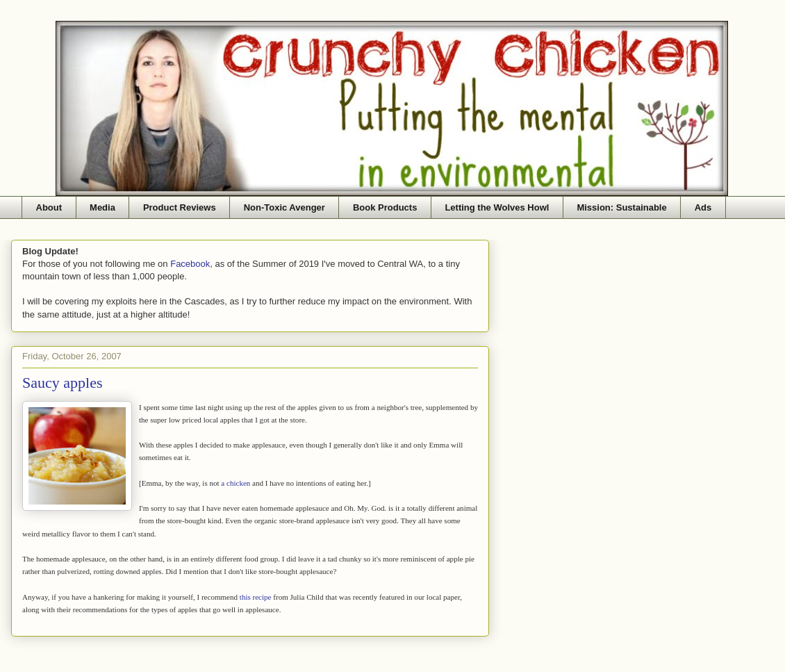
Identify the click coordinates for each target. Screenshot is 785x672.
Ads (703, 207)
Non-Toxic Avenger (284, 207)
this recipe (256, 597)
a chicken (235, 483)
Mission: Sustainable (621, 207)
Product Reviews (180, 207)
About (49, 207)
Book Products (385, 207)
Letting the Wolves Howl (497, 207)
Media (102, 207)
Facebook (190, 264)
